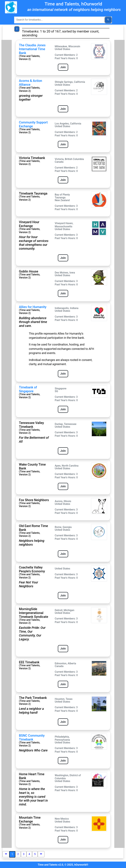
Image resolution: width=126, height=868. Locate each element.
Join (63, 67)
